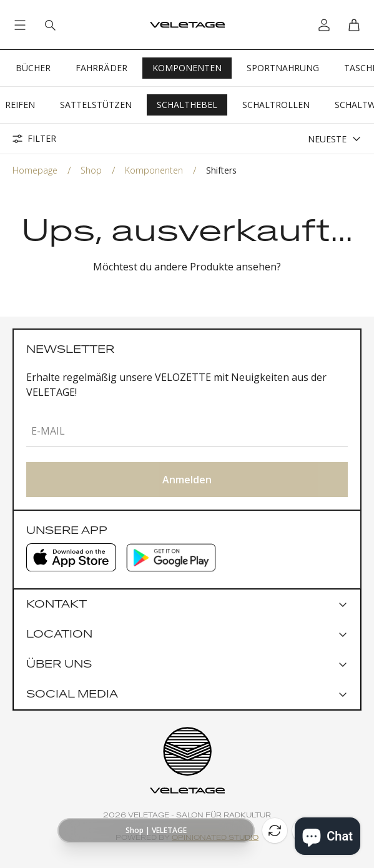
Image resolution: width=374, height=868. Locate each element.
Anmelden (187, 480)
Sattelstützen (96, 105)
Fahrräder (101, 68)
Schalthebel (187, 105)
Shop (91, 170)
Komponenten (187, 68)
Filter (34, 139)
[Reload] (275, 831)
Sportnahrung (283, 68)
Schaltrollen (276, 105)
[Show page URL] (156, 831)
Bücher (33, 68)
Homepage (35, 170)
